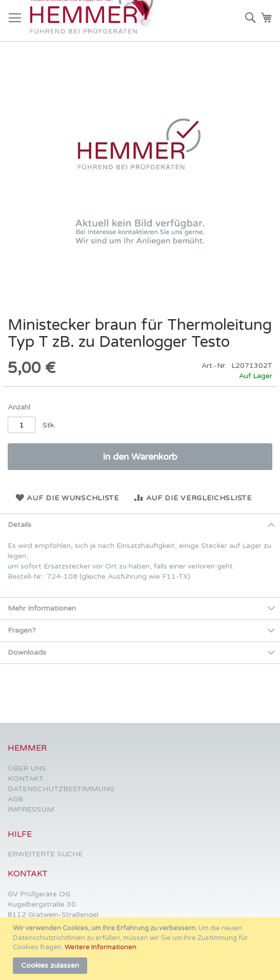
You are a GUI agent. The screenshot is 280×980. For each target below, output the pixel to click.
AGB (15, 799)
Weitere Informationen (101, 947)
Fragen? (22, 630)
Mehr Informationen (42, 608)
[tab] (140, 525)
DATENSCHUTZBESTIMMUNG (61, 789)
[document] (141, 949)
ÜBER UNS (27, 768)
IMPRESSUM (31, 809)
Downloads (27, 652)
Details (19, 525)
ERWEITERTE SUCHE (45, 854)
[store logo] (94, 21)
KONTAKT (26, 779)
